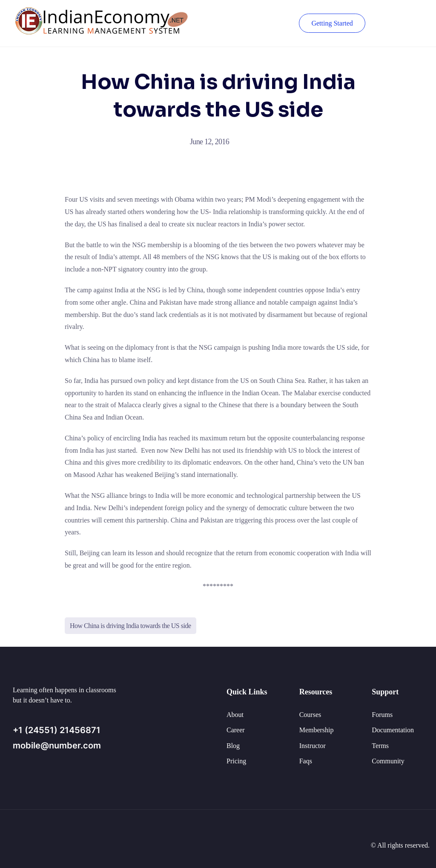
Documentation (393, 730)
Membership (317, 730)
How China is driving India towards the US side (131, 626)
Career (236, 730)
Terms (380, 746)
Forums (382, 715)
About (235, 715)
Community (388, 761)
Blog (233, 746)
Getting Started (332, 23)
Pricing (236, 761)
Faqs (306, 761)
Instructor (313, 746)
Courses (310, 715)
